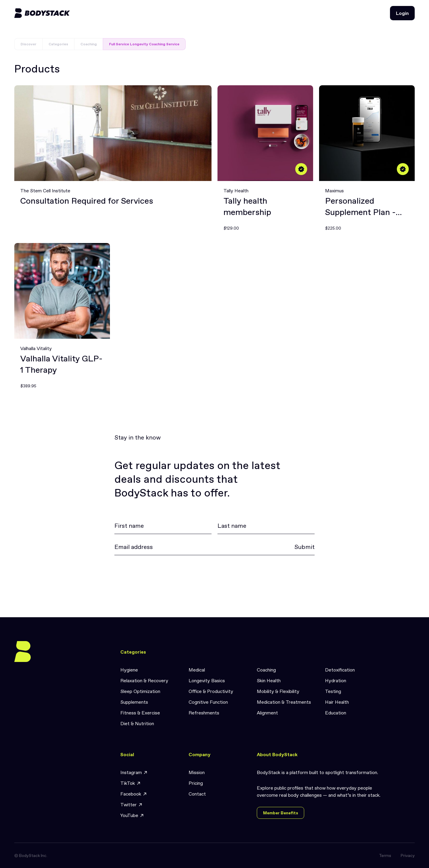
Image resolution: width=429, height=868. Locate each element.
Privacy (408, 855)
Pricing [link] (196, 783)
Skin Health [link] (269, 680)
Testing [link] (333, 691)
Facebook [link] (134, 794)
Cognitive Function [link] (208, 702)
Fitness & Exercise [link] (140, 713)
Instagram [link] (134, 772)
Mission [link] (197, 772)
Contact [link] (197, 794)
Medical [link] (197, 670)
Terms (385, 855)
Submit (304, 547)
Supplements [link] (134, 702)
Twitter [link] (132, 805)
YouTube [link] (132, 815)
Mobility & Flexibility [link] (278, 691)
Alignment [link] (267, 713)
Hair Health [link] (337, 702)
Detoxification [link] (340, 670)
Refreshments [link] (204, 713)
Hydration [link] (336, 680)
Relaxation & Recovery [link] (144, 680)
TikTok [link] (131, 783)
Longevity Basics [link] (207, 680)
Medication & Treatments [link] (284, 702)
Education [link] (336, 713)
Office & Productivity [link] (211, 691)
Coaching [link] (266, 670)
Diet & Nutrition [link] (137, 723)
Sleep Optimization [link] (140, 691)
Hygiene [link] (129, 670)
